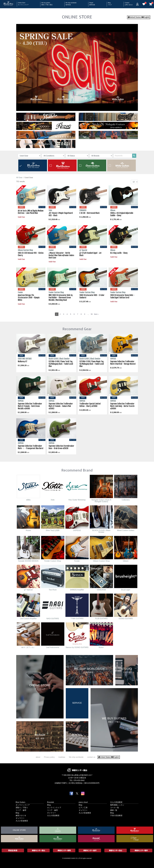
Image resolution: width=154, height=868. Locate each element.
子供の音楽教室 (116, 815)
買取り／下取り (22, 807)
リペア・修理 (21, 810)
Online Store (23, 3)
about (38, 757)
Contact (129, 3)
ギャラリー (20, 818)
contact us (91, 757)
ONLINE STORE (77, 17)
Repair (92, 3)
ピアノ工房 (83, 807)
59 (92, 314)
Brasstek (51, 802)
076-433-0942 (79, 780)
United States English (139, 17)
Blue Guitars (20, 802)
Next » (96, 314)
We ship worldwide (71, 3)
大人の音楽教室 (22, 821)
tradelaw (62, 757)
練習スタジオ (21, 815)
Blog (110, 3)
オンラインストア (23, 805)
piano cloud (83, 802)
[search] (134, 156)
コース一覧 (115, 807)
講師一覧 (114, 810)
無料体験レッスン (117, 805)
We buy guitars (47, 3)
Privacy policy (49, 757)
